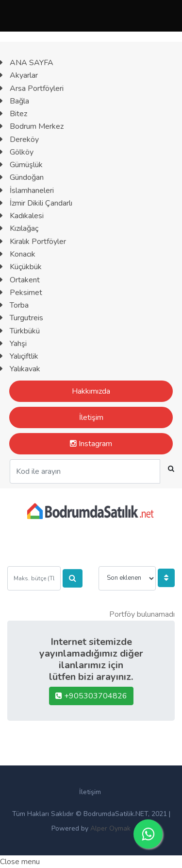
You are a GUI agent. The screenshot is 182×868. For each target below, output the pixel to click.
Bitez (14, 114)
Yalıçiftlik (19, 356)
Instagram (91, 444)
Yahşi (13, 344)
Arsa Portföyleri (32, 88)
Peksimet (21, 293)
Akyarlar (19, 75)
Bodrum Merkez (32, 126)
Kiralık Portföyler (33, 242)
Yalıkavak (20, 369)
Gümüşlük (21, 165)
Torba (14, 305)
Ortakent (20, 280)
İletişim (91, 417)
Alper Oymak (110, 828)
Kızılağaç (19, 228)
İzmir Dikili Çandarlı (36, 203)
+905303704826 (91, 696)
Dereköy (19, 139)
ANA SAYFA (27, 63)
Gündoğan (22, 177)
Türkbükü (20, 331)
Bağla (15, 101)
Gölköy (17, 152)
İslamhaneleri (27, 191)
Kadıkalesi (22, 216)
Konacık (18, 254)
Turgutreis (22, 318)
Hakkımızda (91, 391)
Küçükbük (21, 267)
